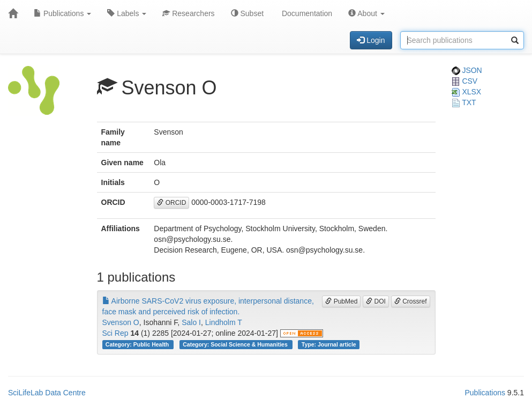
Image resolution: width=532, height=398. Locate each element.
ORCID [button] (171, 203)
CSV (465, 81)
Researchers (188, 13)
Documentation (306, 13)
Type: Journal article (329, 344)
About (366, 13)
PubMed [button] (341, 301)
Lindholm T (224, 322)
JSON (467, 70)
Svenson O (121, 322)
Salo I (191, 322)
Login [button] (371, 40)
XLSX (467, 92)
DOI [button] (376, 301)
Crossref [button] (411, 301)
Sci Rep (115, 333)
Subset (247, 13)
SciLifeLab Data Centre (47, 393)
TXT (464, 102)
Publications (62, 13)
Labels (127, 13)
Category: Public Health (138, 344)
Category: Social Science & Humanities (236, 344)
